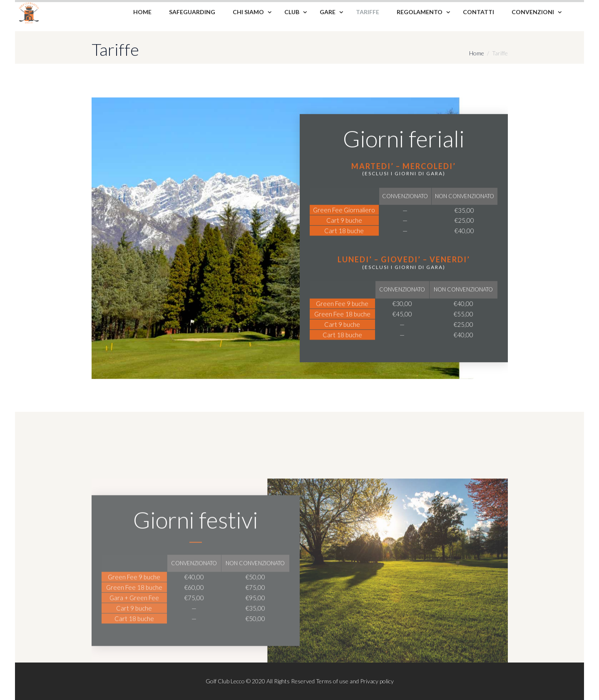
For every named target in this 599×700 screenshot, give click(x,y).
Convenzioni (533, 12)
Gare (328, 12)
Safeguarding (192, 12)
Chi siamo (248, 12)
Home (142, 12)
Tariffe (368, 12)
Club (292, 12)
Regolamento (420, 12)
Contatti (478, 12)
